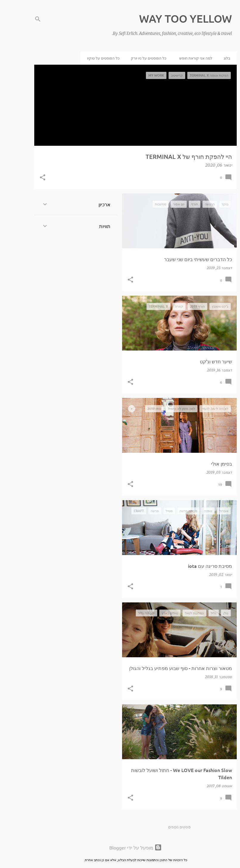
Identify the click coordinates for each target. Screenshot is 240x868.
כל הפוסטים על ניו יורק (133, 58)
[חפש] (22, 19)
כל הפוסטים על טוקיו (88, 58)
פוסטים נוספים (164, 827)
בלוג (211, 58)
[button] (27, 178)
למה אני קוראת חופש (180, 58)
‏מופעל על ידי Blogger (120, 847)
